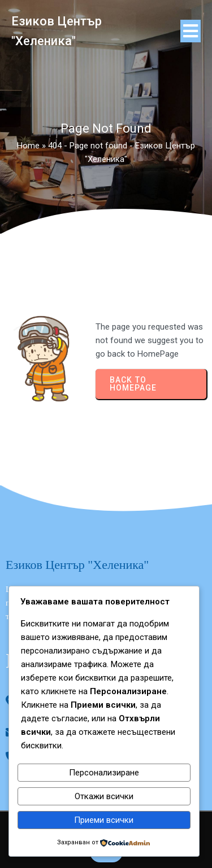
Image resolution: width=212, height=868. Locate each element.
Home (28, 146)
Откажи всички (104, 796)
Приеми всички (104, 820)
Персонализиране (104, 773)
